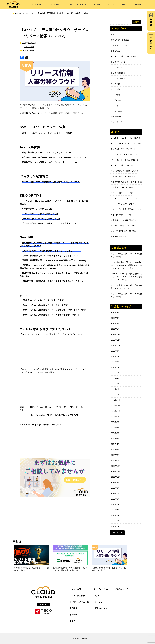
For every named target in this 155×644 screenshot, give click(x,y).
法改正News (116, 100)
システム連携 (116, 193)
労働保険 (125, 220)
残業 (134, 231)
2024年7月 (115, 428)
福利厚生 (129, 187)
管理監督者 (115, 220)
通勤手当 (123, 226)
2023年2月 (115, 521)
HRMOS (136, 138)
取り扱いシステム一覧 (78, 4)
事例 (113, 34)
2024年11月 (116, 406)
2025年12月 (116, 334)
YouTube (137, 4)
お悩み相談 (115, 51)
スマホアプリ (116, 209)
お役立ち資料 (151, 20)
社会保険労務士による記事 (122, 165)
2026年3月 (115, 318)
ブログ (124, 4)
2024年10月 (116, 411)
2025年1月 (115, 395)
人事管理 (131, 176)
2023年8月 (115, 488)
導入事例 (97, 4)
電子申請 (131, 209)
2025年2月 (115, 389)
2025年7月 (115, 362)
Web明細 (115, 226)
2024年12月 (116, 400)
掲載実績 (135, 160)
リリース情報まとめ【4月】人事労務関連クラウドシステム (126, 255)
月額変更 (126, 171)
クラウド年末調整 (118, 62)
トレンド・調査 (136, 182)
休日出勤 (127, 231)
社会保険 (133, 220)
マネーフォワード (128, 149)
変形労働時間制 (117, 215)
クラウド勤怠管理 (118, 73)
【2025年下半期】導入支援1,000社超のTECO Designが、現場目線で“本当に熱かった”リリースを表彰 (126, 265)
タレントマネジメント (120, 154)
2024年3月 (115, 450)
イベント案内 (116, 111)
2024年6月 (115, 433)
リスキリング (116, 122)
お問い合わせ (151, 44)
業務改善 (125, 182)
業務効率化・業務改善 (120, 40)
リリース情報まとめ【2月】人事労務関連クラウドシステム (126, 295)
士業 (125, 176)
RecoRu (129, 138)
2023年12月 (116, 466)
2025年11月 (116, 340)
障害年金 (127, 160)
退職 (125, 209)
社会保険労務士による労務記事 (124, 56)
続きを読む (116, 532)
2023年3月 (115, 515)
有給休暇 (114, 237)
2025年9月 (115, 351)
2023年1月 (115, 526)
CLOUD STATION (21, 13)
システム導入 (116, 204)
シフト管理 (115, 95)
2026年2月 (115, 324)
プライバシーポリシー (124, 589)
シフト (139, 209)
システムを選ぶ (36, 4)
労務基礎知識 (116, 176)
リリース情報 (29, 47)
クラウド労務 (116, 84)
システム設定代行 (55, 4)
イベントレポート (130, 198)
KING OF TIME (117, 143)
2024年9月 (115, 417)
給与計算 (114, 231)
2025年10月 (116, 345)
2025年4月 (115, 378)
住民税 (126, 204)
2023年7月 (115, 493)
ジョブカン (115, 149)
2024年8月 (115, 422)
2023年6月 (115, 499)
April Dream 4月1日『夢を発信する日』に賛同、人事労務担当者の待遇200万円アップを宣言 (126, 277)
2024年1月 (115, 461)
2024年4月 (115, 444)
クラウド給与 (116, 67)
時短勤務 (135, 171)
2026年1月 (115, 329)
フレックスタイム (132, 215)
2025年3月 (115, 384)
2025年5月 (115, 373)
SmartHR (115, 138)
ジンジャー (135, 154)
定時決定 (114, 187)
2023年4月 (115, 510)
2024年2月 (115, 455)
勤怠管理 (123, 237)
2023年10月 (116, 477)
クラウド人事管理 (118, 78)
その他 (122, 187)
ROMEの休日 (116, 160)
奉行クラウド (130, 143)
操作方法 (133, 204)
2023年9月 (115, 482)
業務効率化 (115, 182)
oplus (122, 138)
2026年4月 (115, 313)
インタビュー (116, 106)
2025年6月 (115, 367)
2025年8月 (115, 356)
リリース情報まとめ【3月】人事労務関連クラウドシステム (126, 287)
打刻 (121, 231)
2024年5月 (115, 439)
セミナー (111, 4)
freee (139, 143)
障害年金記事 (116, 117)
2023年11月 (116, 472)
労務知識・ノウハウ (119, 45)
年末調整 (131, 226)
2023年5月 (115, 504)
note (98, 602)
